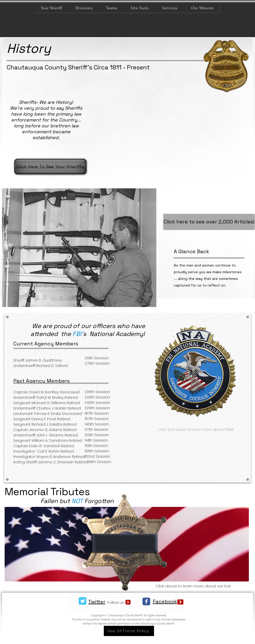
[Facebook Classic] (146, 601)
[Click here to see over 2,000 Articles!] (209, 222)
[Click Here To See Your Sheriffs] (50, 167)
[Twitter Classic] (83, 601)
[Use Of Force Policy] (129, 631)
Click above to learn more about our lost (194, 586)
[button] (166, 130)
